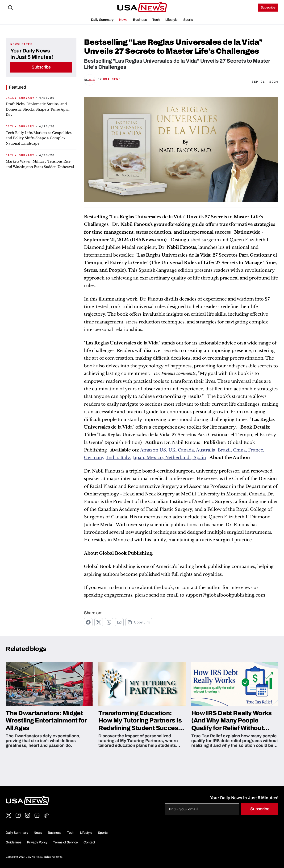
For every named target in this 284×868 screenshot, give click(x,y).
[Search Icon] (10, 8)
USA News (112, 79)
